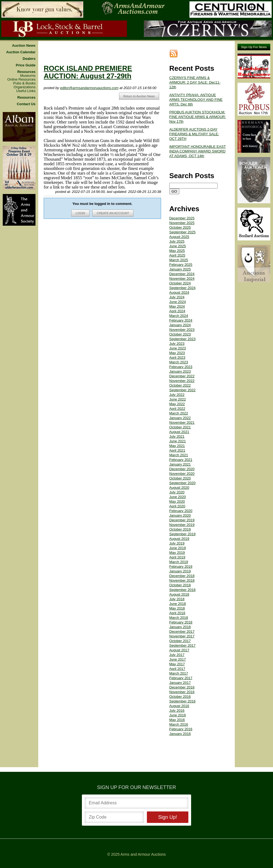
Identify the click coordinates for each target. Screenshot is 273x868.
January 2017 (180, 683)
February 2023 (181, 367)
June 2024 (178, 302)
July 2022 (177, 395)
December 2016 (182, 687)
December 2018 (182, 576)
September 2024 (182, 288)
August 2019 (179, 539)
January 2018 (180, 627)
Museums (28, 76)
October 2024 (180, 283)
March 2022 (179, 413)
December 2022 (182, 376)
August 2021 (179, 432)
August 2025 (179, 237)
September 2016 (182, 701)
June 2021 (178, 441)
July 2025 (177, 241)
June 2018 (178, 604)
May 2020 (177, 501)
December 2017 (182, 632)
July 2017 (177, 655)
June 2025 (178, 246)
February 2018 (181, 622)
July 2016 (177, 710)
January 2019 (180, 571)
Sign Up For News (254, 47)
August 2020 (179, 488)
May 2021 (177, 446)
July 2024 (177, 297)
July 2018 (177, 599)
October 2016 (180, 697)
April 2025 (177, 255)
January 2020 (180, 515)
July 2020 (177, 492)
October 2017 (180, 641)
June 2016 (178, 715)
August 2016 (179, 706)
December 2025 (182, 218)
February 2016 (181, 729)
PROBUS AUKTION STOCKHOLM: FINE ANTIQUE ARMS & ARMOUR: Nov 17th (198, 117)
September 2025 (182, 232)
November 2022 (182, 381)
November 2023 (182, 330)
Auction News (24, 46)
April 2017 (177, 669)
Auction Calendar (21, 52)
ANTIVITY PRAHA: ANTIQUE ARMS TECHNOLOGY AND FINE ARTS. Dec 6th (196, 100)
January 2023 (180, 371)
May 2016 (177, 720)
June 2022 (178, 399)
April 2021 (177, 450)
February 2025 (181, 265)
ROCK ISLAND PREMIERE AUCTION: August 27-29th (88, 72)
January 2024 (180, 325)
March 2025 (179, 260)
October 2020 (180, 478)
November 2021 (182, 423)
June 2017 (178, 659)
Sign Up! (167, 817)
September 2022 (182, 390)
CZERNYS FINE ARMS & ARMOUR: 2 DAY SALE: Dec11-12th (195, 82)
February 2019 (181, 567)
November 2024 (182, 279)
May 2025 (177, 251)
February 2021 (181, 460)
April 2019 (177, 557)
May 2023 (177, 353)
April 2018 (177, 613)
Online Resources (21, 80)
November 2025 (182, 223)
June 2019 (178, 548)
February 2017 (181, 678)
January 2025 (180, 269)
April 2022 (177, 409)
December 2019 (182, 520)
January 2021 (180, 464)
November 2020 (182, 474)
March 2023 (179, 362)
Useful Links (26, 91)
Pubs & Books (24, 83)
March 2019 (179, 562)
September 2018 (182, 590)
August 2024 (179, 292)
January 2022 (180, 418)
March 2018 (179, 618)
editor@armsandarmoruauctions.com (89, 88)
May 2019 (177, 553)
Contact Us (26, 104)
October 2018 (180, 585)
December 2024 (182, 274)
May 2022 (177, 404)
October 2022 (180, 385)
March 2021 (179, 455)
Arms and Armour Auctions (143, 854)
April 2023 (177, 358)
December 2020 (182, 469)
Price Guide (26, 65)
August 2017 (179, 650)
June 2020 (178, 497)
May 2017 (177, 664)
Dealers (29, 59)
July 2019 (177, 543)
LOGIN (80, 213)
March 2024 (179, 316)
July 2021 (177, 436)
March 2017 (179, 673)
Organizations (25, 87)
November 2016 (182, 692)
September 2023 (182, 339)
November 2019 (182, 525)
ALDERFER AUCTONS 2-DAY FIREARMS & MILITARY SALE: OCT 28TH (194, 134)
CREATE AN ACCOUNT (113, 213)
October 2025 (180, 227)
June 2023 (178, 348)
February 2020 (181, 511)
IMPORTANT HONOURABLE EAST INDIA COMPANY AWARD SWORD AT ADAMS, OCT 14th (198, 151)
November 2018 (182, 580)
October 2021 (180, 427)
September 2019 (182, 534)
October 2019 (180, 529)
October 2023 (180, 334)
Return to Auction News (139, 96)
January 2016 (180, 734)
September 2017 (182, 645)
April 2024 (177, 311)
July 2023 (177, 344)
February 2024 (181, 320)
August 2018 (179, 594)
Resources (26, 72)
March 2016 (179, 724)
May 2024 (177, 306)
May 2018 (177, 608)
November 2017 (182, 636)
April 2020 (177, 506)
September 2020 (182, 483)
